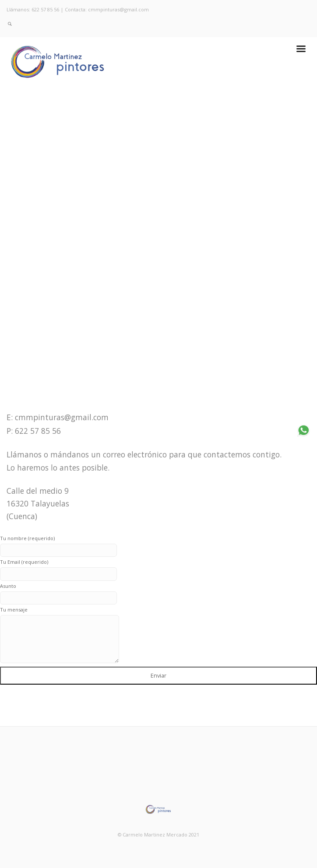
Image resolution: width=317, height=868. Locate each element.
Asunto (58, 592)
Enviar (158, 675)
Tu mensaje (60, 635)
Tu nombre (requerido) (58, 544)
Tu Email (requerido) (58, 568)
